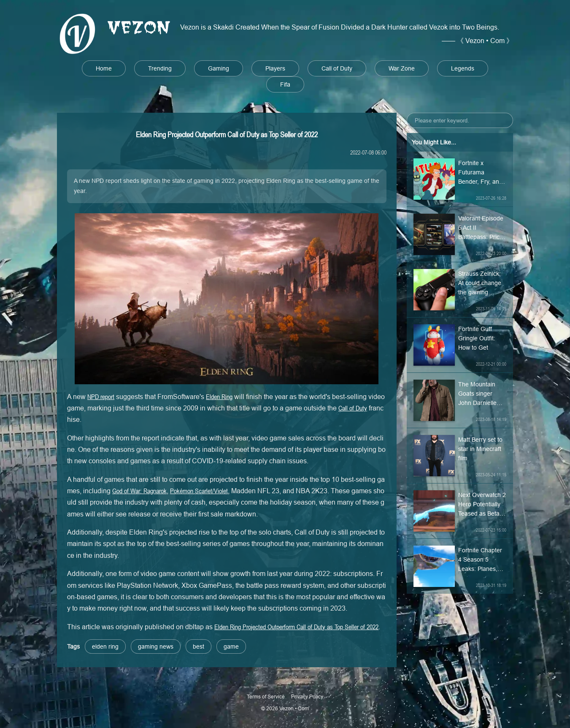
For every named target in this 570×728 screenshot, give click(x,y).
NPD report (101, 397)
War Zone (402, 68)
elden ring (105, 647)
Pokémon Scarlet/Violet (199, 491)
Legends (463, 68)
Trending (160, 68)
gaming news (156, 647)
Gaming (219, 68)
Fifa (285, 84)
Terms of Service (266, 697)
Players (275, 68)
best (199, 647)
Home (104, 68)
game (231, 647)
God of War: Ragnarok (139, 491)
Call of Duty (337, 68)
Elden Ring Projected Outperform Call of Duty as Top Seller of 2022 (296, 627)
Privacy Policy (307, 697)
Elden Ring (219, 397)
